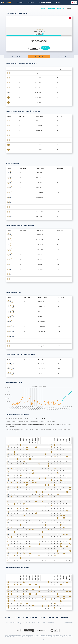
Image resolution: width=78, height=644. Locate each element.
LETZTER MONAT (16, 57)
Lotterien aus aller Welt (45, 2)
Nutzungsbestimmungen (11, 624)
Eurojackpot (60, 8)
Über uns (39, 622)
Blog (58, 617)
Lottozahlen (52, 8)
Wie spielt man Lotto (16, 622)
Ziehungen (51, 617)
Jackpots (58, 2)
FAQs (7, 622)
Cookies (22, 624)
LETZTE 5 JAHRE (62, 57)
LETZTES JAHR (39, 57)
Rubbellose (64, 617)
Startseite (43, 8)
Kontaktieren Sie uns (49, 622)
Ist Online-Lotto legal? (29, 622)
